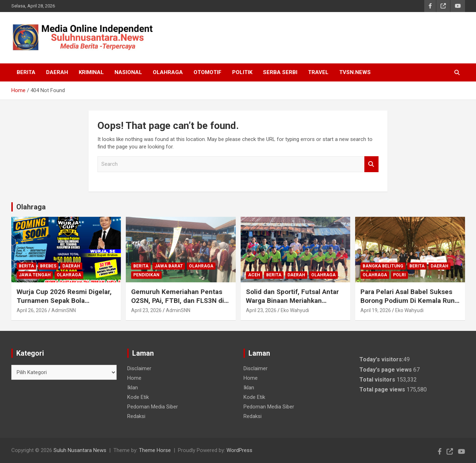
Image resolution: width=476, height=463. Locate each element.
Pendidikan (146, 275)
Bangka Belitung (383, 266)
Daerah (57, 72)
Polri (399, 275)
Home (134, 378)
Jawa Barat (169, 266)
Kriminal (91, 72)
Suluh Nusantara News (80, 450)
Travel (318, 72)
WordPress (239, 450)
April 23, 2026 (146, 310)
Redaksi (136, 416)
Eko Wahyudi (295, 310)
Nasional (128, 72)
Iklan (133, 388)
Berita (26, 72)
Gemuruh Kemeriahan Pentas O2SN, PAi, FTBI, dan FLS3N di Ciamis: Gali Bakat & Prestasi (178, 300)
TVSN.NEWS (355, 72)
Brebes (48, 266)
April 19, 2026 (376, 310)
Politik (242, 72)
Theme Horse (155, 450)
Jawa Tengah (35, 275)
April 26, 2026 (32, 310)
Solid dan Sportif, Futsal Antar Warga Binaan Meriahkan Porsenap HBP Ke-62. (292, 300)
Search (371, 164)
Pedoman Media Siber (153, 407)
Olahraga (168, 72)
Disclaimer (139, 368)
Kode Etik (138, 397)
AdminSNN (64, 310)
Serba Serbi (280, 72)
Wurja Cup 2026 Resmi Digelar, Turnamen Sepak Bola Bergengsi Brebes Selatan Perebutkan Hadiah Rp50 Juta (64, 305)
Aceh (254, 275)
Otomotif (208, 72)
